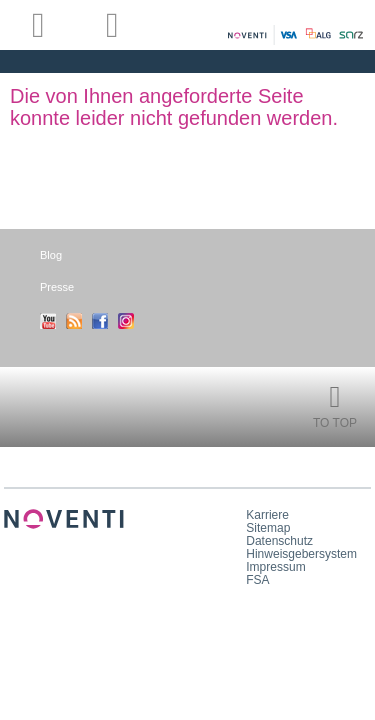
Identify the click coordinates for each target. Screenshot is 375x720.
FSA (257, 580)
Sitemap (268, 528)
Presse (57, 287)
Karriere (267, 515)
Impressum (275, 567)
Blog (51, 255)
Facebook (100, 321)
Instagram (126, 321)
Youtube (48, 321)
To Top (335, 423)
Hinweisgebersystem (301, 554)
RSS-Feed (74, 321)
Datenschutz (279, 541)
